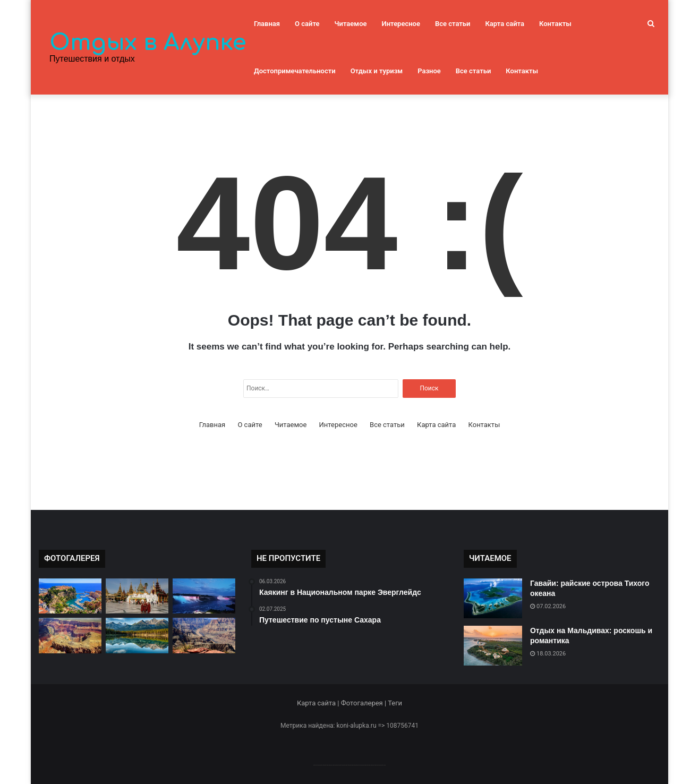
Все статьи (453, 24)
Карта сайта (505, 24)
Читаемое (351, 24)
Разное (429, 71)
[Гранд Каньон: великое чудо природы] (70, 636)
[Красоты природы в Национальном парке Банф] (137, 636)
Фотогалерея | (364, 703)
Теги (395, 703)
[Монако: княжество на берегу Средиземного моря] (70, 596)
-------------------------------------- (350, 765)
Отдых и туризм (377, 71)
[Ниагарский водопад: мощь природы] (204, 596)
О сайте (307, 24)
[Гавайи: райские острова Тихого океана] (493, 598)
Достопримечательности (295, 71)
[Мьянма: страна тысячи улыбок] (137, 596)
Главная (267, 24)
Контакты (555, 24)
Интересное (401, 24)
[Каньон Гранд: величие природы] (204, 636)
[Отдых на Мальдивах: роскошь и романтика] (493, 646)
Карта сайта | (319, 703)
